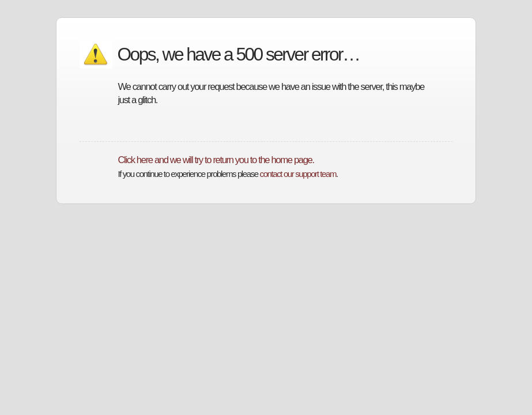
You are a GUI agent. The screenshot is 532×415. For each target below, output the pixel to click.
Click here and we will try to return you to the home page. (216, 160)
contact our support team (298, 174)
